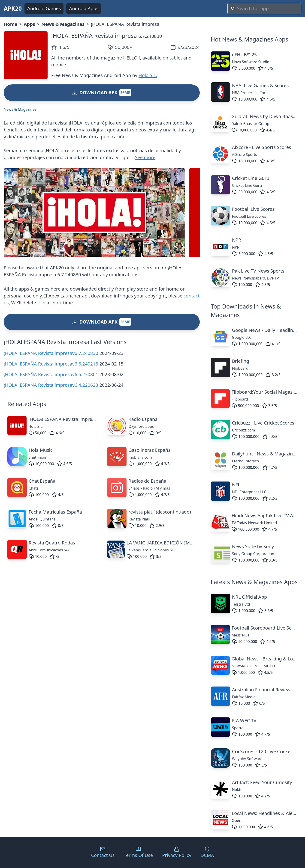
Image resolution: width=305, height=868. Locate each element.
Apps (29, 24)
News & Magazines (63, 24)
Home (11, 24)
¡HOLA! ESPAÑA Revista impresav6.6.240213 (51, 364)
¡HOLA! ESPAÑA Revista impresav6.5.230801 (51, 374)
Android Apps (84, 8)
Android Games (44, 8)
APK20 (13, 8)
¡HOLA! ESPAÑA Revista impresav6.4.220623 (51, 385)
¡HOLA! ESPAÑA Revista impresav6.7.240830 (51, 353)
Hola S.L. (148, 75)
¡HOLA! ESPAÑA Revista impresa (94, 36)
